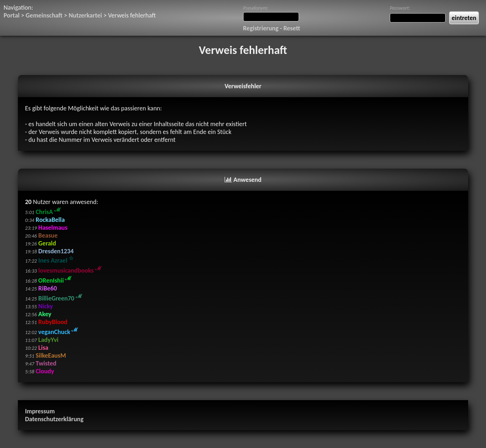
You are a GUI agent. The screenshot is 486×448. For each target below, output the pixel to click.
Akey (45, 314)
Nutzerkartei (85, 15)
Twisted (46, 363)
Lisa (43, 348)
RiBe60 (48, 288)
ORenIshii (55, 280)
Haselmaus (53, 228)
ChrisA (48, 212)
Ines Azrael (56, 260)
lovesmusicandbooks (70, 270)
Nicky (46, 306)
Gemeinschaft (44, 15)
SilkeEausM (51, 355)
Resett (292, 28)
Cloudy (45, 371)
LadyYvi (48, 340)
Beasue (48, 235)
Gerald (47, 243)
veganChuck (58, 332)
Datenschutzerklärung (54, 419)
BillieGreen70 (60, 298)
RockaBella (50, 220)
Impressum (40, 411)
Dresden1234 (56, 251)
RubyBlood (53, 322)
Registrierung (261, 28)
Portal (12, 15)
